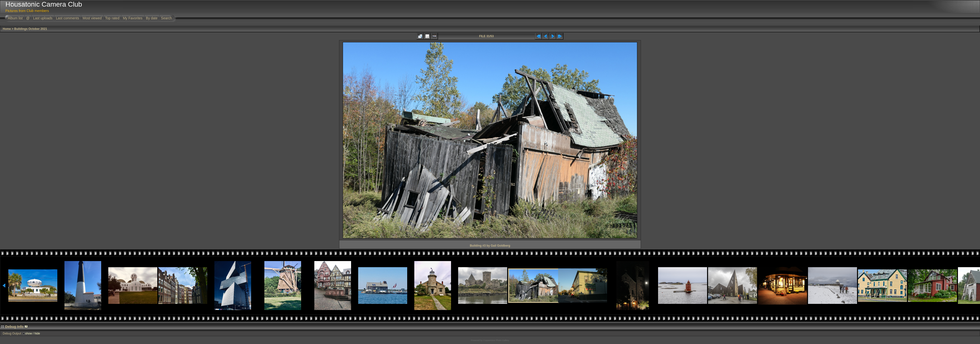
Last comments (67, 18)
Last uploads (43, 18)
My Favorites (133, 18)
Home (7, 29)
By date (152, 18)
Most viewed (92, 18)
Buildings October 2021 (31, 29)
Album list (15, 18)
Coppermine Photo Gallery (496, 340)
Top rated (112, 18)
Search (166, 18)
